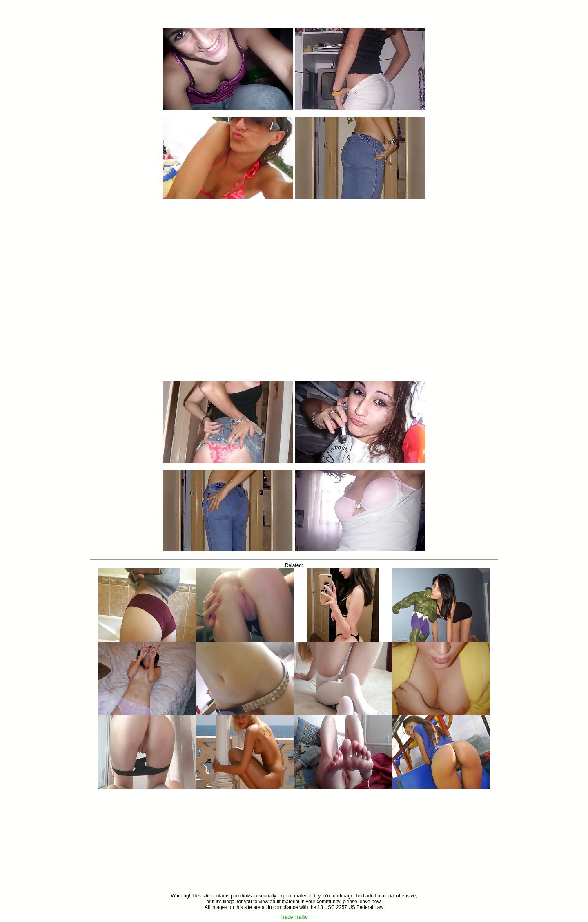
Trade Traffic (294, 917)
